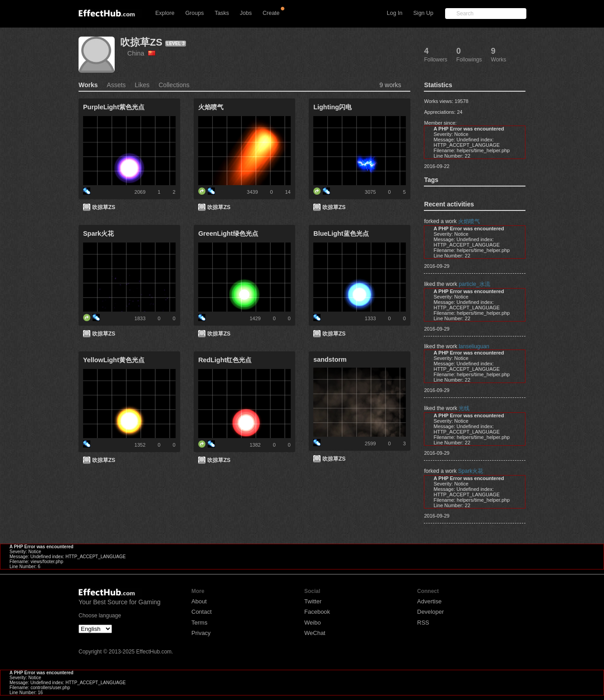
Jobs (246, 13)
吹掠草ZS (141, 42)
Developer (430, 612)
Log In (395, 13)
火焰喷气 (469, 221)
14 (288, 192)
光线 (464, 408)
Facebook (317, 612)
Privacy (201, 633)
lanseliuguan (474, 346)
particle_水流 (474, 284)
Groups (194, 13)
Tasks (222, 13)
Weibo (313, 623)
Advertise (429, 601)
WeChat (315, 633)
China (141, 53)
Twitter (313, 601)
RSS (423, 623)
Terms (199, 623)
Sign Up (423, 13)
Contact (202, 612)
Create (271, 13)
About (199, 601)
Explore (165, 13)
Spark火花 (471, 471)
